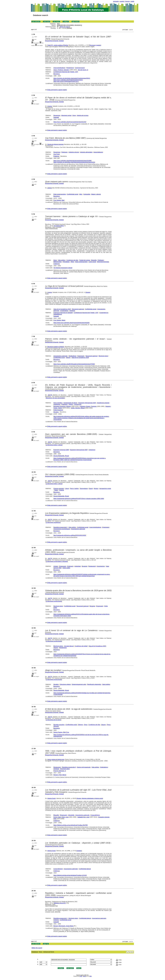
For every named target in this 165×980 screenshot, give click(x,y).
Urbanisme (92, 450)
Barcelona (57, 74)
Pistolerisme (70, 68)
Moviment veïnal (66, 115)
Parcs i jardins (74, 489)
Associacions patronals (60, 356)
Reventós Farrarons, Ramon (62, 406)
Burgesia (85, 566)
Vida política (62, 260)
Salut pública (106, 684)
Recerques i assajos (95, 45)
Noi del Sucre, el (83, 70)
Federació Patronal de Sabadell (63, 313)
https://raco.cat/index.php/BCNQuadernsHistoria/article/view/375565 (74, 364)
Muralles (56, 684)
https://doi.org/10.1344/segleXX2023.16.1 (66, 81)
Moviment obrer (103, 356)
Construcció (78, 404)
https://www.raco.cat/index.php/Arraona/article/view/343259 (71, 323)
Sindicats (72, 311)
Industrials (78, 566)
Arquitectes (57, 404)
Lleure (67, 489)
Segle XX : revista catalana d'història (58, 45)
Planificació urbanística (94, 684)
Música (96, 489)
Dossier (88, 292)
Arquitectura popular (103, 403)
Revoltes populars (59, 725)
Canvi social (92, 262)
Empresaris (81, 356)
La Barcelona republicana (53, 522)
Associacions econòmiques (62, 529)
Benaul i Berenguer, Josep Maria (63, 926)
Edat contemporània (60, 194)
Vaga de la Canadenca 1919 (62, 309)
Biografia (94, 260)
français (127, 1)
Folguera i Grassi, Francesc (88, 406)
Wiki (91, 976)
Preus (109, 725)
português (116, 1)
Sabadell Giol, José (83, 817)
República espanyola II (60, 527)
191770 (50, 395)
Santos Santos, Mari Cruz (61, 732)
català (132, 1)
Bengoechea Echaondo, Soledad (54, 41)
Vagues (68, 358)
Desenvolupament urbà (79, 684)
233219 (50, 188)
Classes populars (59, 489)
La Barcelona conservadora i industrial (57, 561)
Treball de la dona (85, 260)
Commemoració (80, 68)
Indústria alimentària (86, 152)
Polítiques (101, 260)
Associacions (101, 566)
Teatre (56, 490)
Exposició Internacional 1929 (87, 403)
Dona (74, 115)
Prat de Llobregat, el (60, 771)
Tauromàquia (84, 489)
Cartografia (87, 194)
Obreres (80, 725)
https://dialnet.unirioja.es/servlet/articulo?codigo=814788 (71, 825)
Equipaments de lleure (70, 403)
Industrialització (98, 152)
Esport (91, 489)
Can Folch (57, 154)
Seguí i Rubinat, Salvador (61, 70)
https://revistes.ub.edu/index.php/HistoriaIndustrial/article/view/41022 (74, 162)
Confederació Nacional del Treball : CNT (66, 72)
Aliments (56, 726)
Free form (131, 952)
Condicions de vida (72, 260)
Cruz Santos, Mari (59, 200)
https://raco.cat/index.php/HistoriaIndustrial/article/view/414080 (72, 161)
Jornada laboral (69, 646)
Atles (81, 194)
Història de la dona (83, 115)
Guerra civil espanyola (84, 767)
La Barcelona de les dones (53, 720)
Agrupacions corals (105, 489)
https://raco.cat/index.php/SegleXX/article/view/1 (68, 80)
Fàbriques (64, 152)
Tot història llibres (59, 226)
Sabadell (56, 117)
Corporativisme (95, 815)
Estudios (79, 851)
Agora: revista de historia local (56, 759)
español (122, 1)
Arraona (50, 106)
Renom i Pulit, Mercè (60, 775)
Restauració (92, 566)
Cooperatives (64, 311)
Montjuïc (56, 412)
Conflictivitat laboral (85, 869)
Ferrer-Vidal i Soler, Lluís (61, 817)
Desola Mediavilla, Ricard (61, 456)
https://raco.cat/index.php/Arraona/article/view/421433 (70, 122)
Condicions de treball (81, 646)
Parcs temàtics (58, 403)
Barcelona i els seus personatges (55, 398)
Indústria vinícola (74, 152)
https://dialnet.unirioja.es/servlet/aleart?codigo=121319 (70, 875)
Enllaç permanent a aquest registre (57, 90)
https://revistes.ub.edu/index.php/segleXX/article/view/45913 (72, 78)
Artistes (56, 566)
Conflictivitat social (72, 194)
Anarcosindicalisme (59, 68)
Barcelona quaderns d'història (56, 347)
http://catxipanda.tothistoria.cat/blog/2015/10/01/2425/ (70, 535)
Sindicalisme (72, 356)
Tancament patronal (78, 309)
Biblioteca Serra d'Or (60, 903)
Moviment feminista (103, 262)
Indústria (56, 920)
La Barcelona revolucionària (54, 601)
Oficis (72, 262)
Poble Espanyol (58, 410)
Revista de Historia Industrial (56, 144)
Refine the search (65, 27)
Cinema (62, 490)
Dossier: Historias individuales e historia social (90, 798)
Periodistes (66, 262)
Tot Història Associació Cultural (63, 268)
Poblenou (56, 156)
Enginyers (65, 404)
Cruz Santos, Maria (59, 320)
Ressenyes (57, 115)
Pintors (71, 404)
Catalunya (57, 264)
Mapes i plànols (96, 194)
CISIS (81, 976)
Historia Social (52, 798)
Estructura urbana (65, 684)
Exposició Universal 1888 (61, 450)
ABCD (84, 976)
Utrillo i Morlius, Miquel (78, 408)
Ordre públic (66, 568)
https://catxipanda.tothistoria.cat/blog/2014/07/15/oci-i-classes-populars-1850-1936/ (79, 499)
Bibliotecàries (58, 262)
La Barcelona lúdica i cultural (54, 445)
